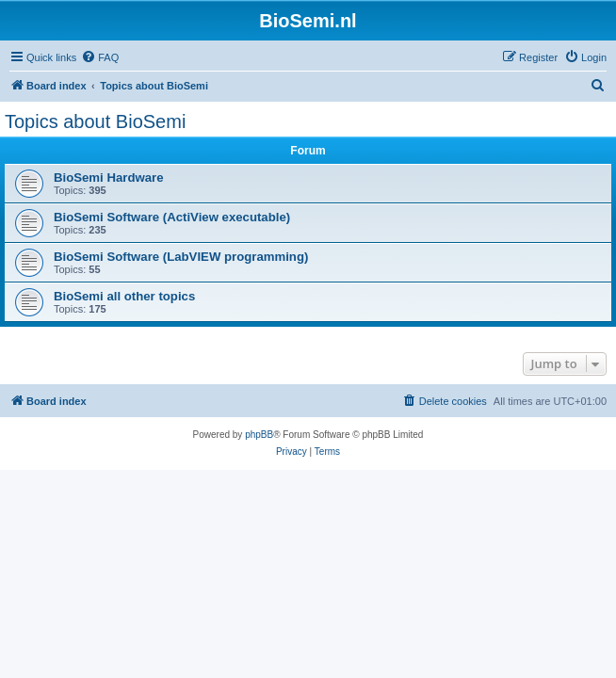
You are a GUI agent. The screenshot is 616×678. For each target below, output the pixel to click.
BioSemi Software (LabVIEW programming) (181, 257)
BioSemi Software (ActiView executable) (172, 217)
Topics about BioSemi (95, 121)
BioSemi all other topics (124, 296)
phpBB (259, 435)
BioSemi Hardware (109, 178)
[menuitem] (100, 57)
